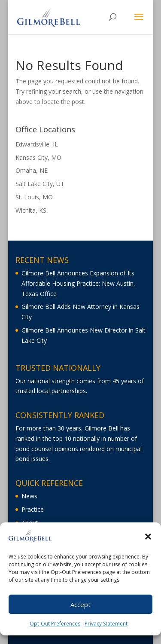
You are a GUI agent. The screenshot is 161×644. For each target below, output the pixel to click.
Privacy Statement (106, 626)
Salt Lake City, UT (40, 184)
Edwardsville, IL (37, 144)
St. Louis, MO (34, 197)
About (30, 523)
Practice (33, 509)
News (29, 496)
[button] (148, 539)
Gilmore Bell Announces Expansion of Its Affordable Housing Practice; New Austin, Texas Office (78, 283)
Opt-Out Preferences (55, 626)
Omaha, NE (32, 170)
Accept (80, 607)
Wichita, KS (31, 210)
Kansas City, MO (38, 157)
